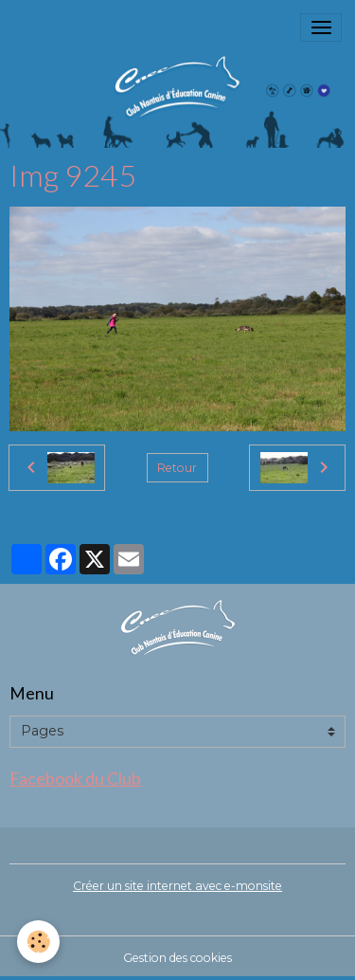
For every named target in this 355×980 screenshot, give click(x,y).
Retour (177, 468)
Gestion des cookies (177, 958)
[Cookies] (38, 942)
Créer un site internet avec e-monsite (177, 886)
